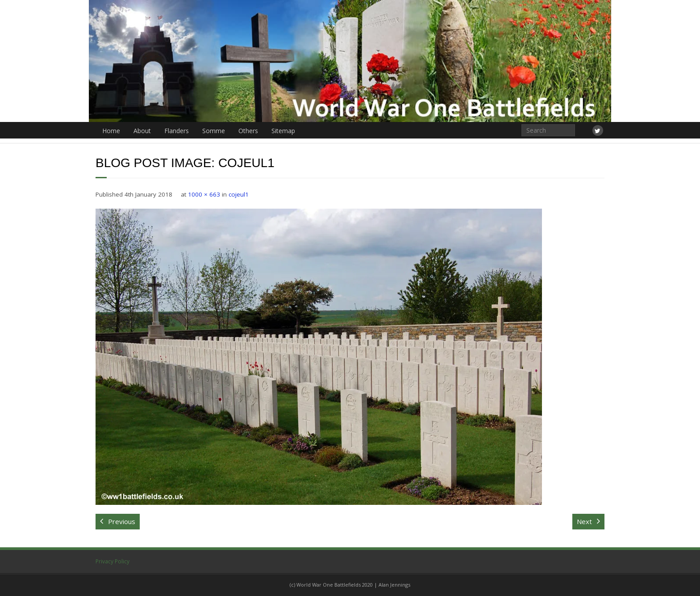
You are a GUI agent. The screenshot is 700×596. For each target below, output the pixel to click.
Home (111, 131)
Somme (214, 131)
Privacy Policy (112, 561)
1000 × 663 (204, 194)
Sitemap (283, 131)
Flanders (177, 131)
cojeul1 (239, 194)
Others (248, 131)
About (142, 131)
